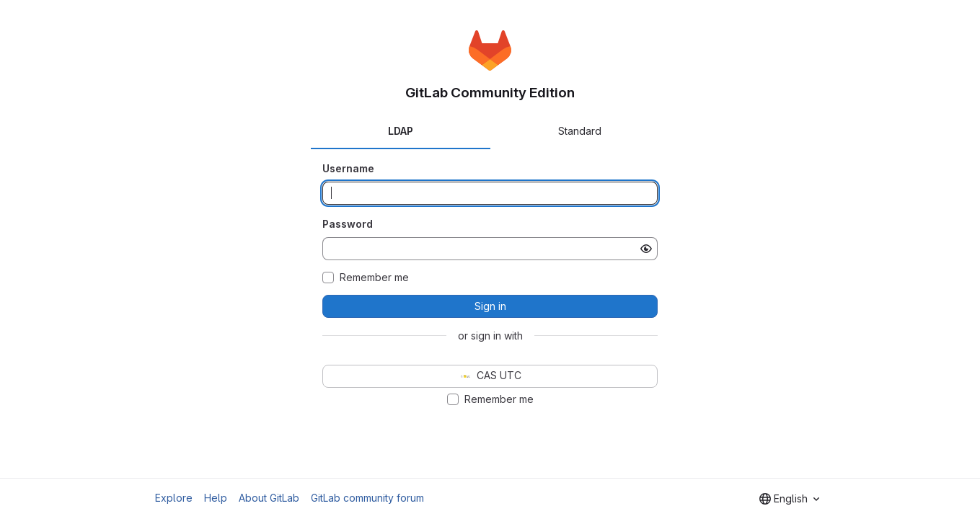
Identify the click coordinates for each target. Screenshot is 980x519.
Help (216, 498)
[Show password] (646, 249)
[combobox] (789, 499)
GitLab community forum (367, 498)
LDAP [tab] (401, 131)
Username (348, 168)
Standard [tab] (580, 131)
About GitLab (269, 498)
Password (348, 224)
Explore (174, 498)
